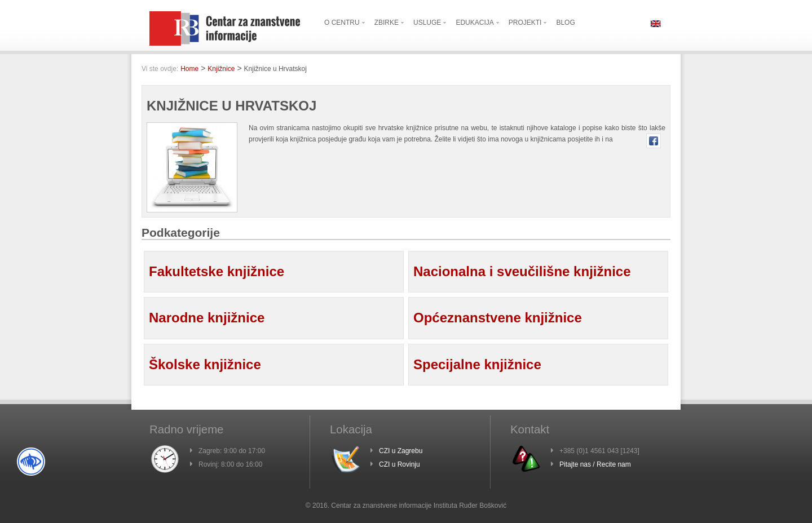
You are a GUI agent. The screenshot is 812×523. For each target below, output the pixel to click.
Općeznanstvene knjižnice (498, 318)
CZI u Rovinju (400, 464)
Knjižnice (221, 69)
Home (189, 69)
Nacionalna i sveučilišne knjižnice (522, 271)
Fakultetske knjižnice (217, 271)
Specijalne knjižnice (477, 364)
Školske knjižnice (205, 364)
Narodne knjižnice (207, 318)
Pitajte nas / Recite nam (595, 464)
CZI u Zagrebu (401, 451)
